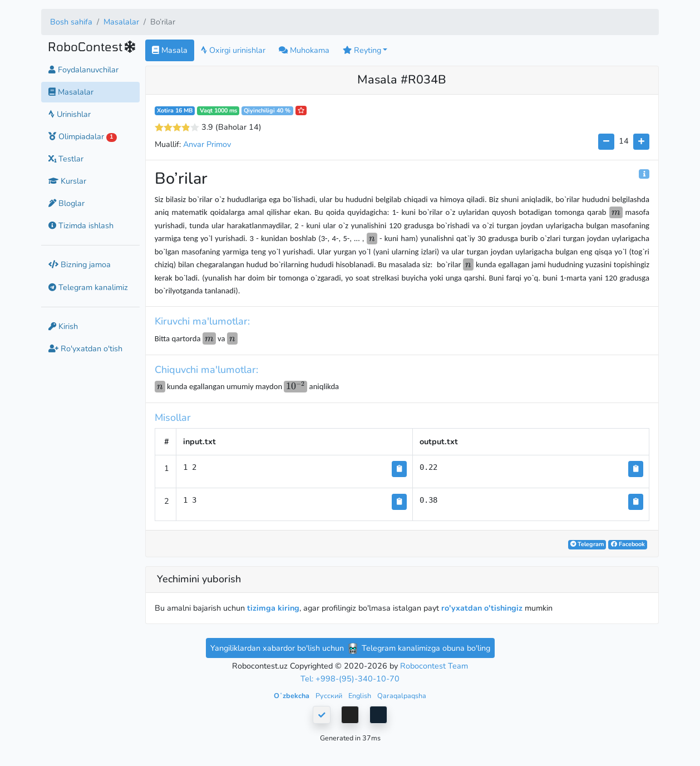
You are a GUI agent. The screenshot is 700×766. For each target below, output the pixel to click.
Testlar (66, 159)
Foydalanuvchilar (83, 70)
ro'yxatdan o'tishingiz (482, 608)
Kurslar (67, 181)
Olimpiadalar (83, 136)
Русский (330, 696)
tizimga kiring (273, 608)
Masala (170, 50)
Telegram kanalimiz (88, 287)
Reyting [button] (362, 50)
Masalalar (121, 22)
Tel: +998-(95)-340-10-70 (350, 679)
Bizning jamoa (80, 264)
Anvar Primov (207, 144)
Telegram (587, 544)
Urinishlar (70, 114)
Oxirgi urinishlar (233, 50)
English (361, 696)
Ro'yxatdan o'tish (85, 348)
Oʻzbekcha (292, 696)
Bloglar (66, 203)
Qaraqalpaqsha (402, 696)
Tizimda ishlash (81, 225)
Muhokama (304, 50)
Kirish (63, 326)
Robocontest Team (434, 666)
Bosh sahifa (71, 22)
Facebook (628, 544)
